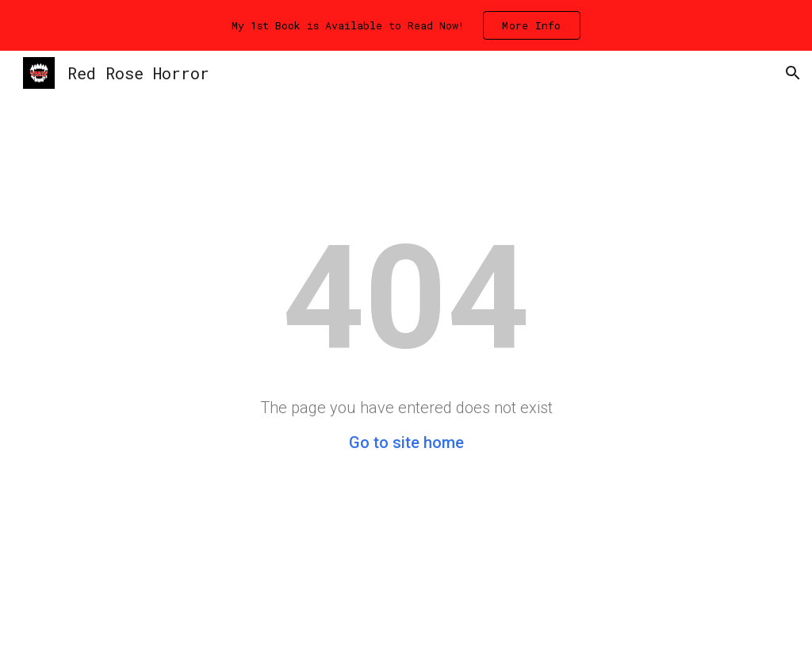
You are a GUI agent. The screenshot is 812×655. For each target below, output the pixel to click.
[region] (406, 25)
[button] (793, 73)
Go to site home (406, 442)
